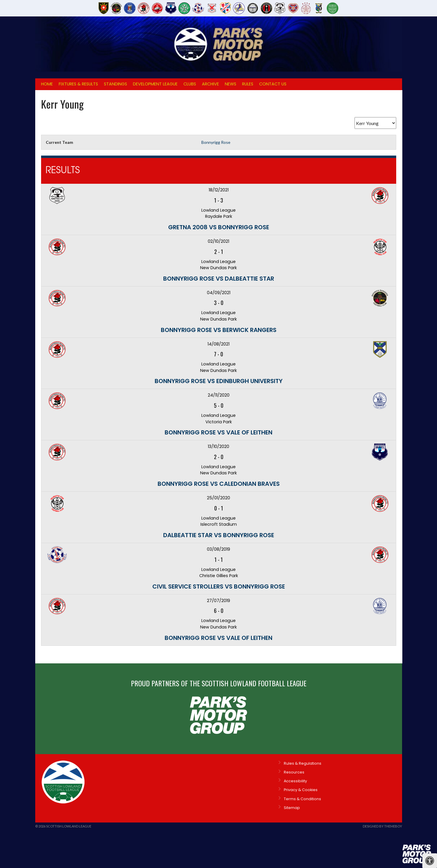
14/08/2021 (219, 344)
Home (47, 84)
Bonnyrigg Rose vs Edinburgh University (219, 381)
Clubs (190, 84)
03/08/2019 (219, 549)
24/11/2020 (219, 395)
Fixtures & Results (78, 84)
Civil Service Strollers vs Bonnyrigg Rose (219, 586)
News (231, 84)
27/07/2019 (219, 601)
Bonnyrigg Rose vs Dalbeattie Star (219, 279)
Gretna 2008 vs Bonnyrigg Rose (219, 227)
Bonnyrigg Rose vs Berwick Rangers (219, 330)
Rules (248, 84)
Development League (155, 84)
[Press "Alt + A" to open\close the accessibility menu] (430, 861)
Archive (210, 84)
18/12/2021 (219, 190)
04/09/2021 (219, 293)
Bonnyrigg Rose (216, 142)
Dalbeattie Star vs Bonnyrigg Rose (219, 535)
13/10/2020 (219, 446)
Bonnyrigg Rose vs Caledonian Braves (219, 484)
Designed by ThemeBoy (382, 826)
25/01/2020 (219, 498)
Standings (115, 84)
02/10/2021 (219, 241)
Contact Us (273, 84)
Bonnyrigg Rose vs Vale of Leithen (219, 432)
